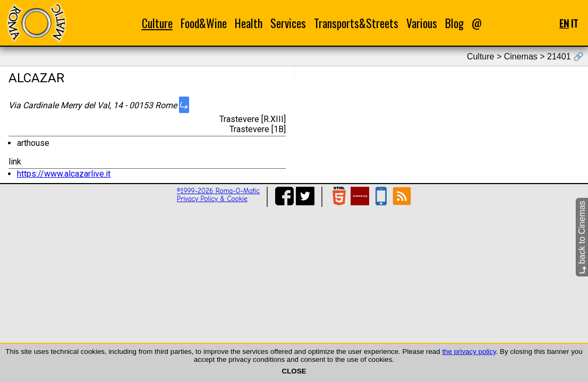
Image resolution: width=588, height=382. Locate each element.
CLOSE (294, 371)
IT (574, 23)
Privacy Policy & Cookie (212, 199)
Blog (454, 23)
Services (288, 23)
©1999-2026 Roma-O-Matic (218, 191)
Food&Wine (204, 23)
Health (249, 23)
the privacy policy (469, 351)
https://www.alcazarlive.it (64, 174)
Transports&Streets (356, 23)
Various (422, 23)
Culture (157, 23)
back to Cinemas (582, 237)
